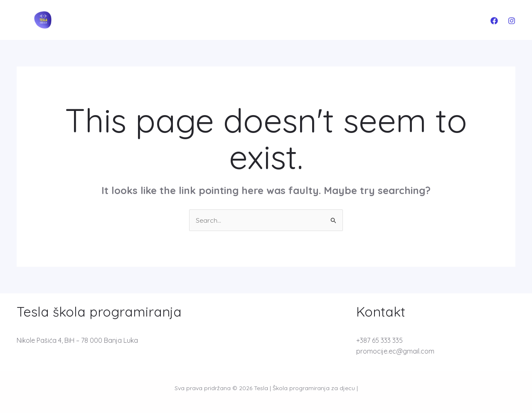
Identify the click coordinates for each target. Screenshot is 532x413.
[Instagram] (512, 21)
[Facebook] (494, 21)
